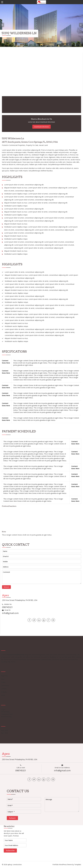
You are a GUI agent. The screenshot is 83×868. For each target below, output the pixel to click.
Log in (3, 709)
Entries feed (5, 712)
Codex (3, 682)
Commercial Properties (17, 145)
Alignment (5, 676)
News (3, 695)
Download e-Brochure (42, 127)
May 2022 (5, 730)
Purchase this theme (8, 662)
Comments (5, 685)
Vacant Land (43, 145)
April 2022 (5, 733)
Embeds (4, 692)
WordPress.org (6, 717)
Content (4, 689)
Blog (3, 679)
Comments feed (7, 714)
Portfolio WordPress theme (62, 865)
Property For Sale (32, 145)
